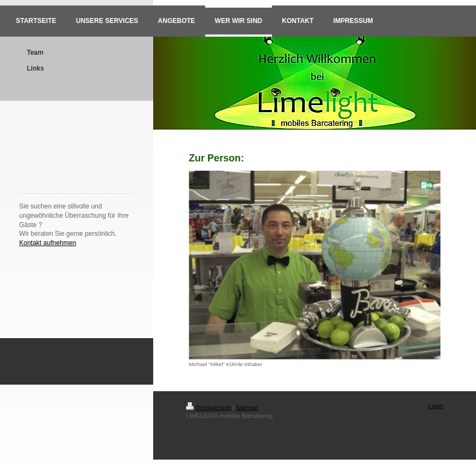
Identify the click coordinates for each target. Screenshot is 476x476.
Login (436, 406)
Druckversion (208, 408)
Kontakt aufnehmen (48, 243)
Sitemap (247, 408)
